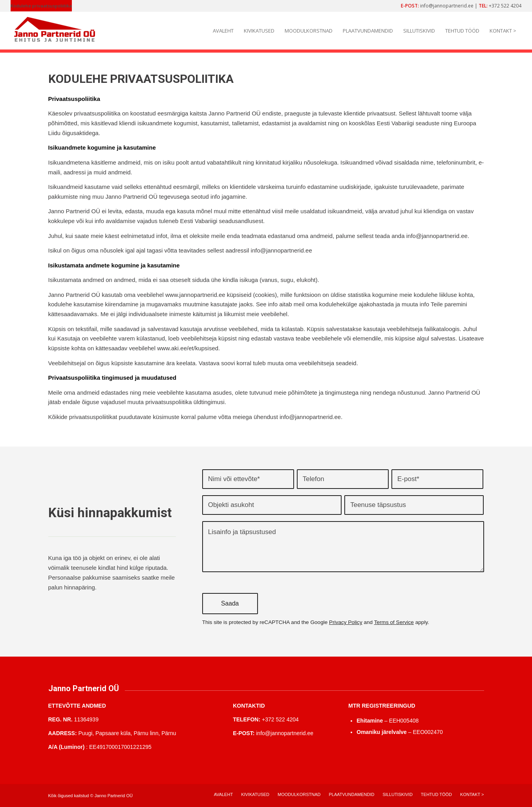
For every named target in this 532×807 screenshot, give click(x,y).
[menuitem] (41, 6)
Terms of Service (394, 622)
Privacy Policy (346, 622)
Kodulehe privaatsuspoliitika (41, 6)
